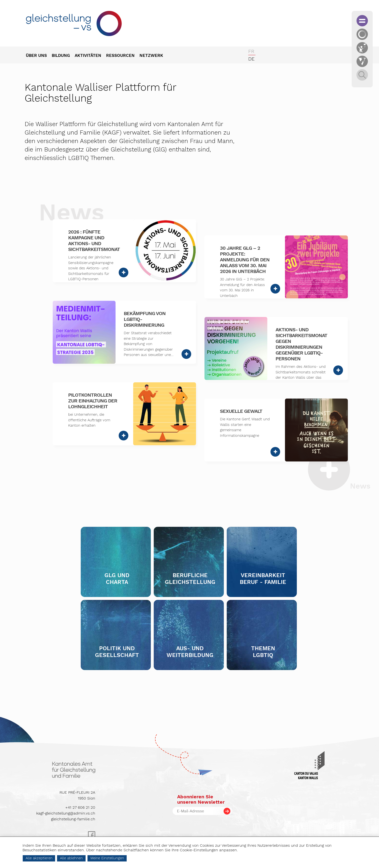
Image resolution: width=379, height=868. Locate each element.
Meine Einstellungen (120, 858)
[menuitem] (39, 56)
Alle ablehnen (84, 858)
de (251, 59)
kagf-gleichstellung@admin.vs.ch (66, 813)
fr (251, 51)
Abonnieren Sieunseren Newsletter (201, 799)
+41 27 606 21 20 (80, 807)
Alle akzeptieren (51, 858)
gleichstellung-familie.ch (73, 819)
